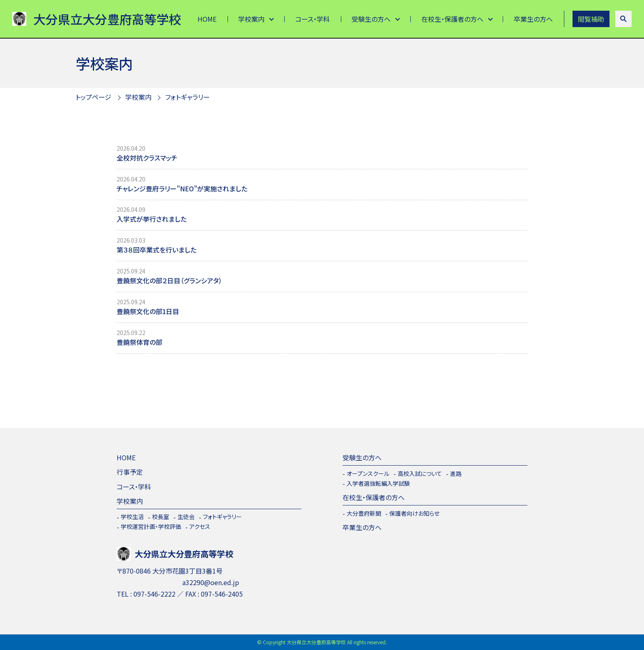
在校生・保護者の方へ (452, 19)
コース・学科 (313, 19)
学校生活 (132, 517)
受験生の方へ (371, 19)
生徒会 (186, 517)
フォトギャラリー (187, 97)
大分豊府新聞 (364, 513)
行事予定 (130, 472)
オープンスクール (368, 473)
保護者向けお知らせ (414, 513)
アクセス (200, 526)
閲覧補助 (591, 19)
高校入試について (420, 473)
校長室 (161, 517)
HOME (207, 19)
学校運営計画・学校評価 (151, 526)
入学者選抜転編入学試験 (378, 483)
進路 (456, 473)
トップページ (93, 97)
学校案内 (251, 19)
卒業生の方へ (533, 19)
